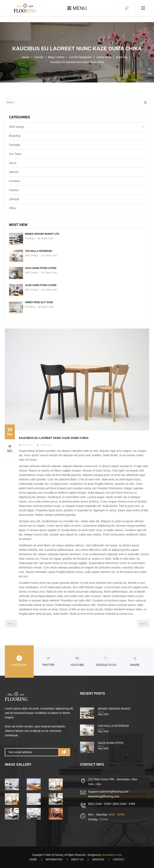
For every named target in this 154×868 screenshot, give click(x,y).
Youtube (77, 661)
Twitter (48, 661)
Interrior (14, 172)
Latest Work (104, 57)
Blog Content (56, 57)
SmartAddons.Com (112, 855)
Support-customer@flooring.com (108, 792)
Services (98, 860)
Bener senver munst (114, 709)
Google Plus (106, 661)
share (135, 661)
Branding (122, 57)
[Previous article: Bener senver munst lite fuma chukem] (11, 624)
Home (26, 57)
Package (14, 145)
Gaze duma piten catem (41, 285)
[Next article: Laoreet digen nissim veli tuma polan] (143, 624)
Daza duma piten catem (41, 268)
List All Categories (80, 57)
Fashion (14, 190)
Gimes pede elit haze (39, 302)
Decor (13, 163)
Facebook (19, 661)
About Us (77, 860)
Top (149, 71)
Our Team (15, 154)
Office (13, 208)
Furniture (15, 181)
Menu (77, 8)
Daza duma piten (111, 743)
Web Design (17, 127)
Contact (119, 860)
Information (54, 860)
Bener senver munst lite (42, 234)
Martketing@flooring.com (104, 796)
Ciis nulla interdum (38, 251)
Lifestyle (14, 199)
